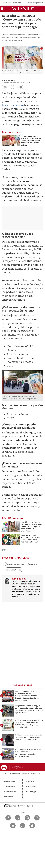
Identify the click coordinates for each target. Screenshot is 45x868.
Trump (15, 3)
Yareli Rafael (9, 80)
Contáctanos (10, 787)
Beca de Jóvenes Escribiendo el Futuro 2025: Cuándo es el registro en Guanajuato (31, 539)
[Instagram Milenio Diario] (27, 818)
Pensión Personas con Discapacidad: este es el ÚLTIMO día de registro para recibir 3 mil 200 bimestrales (31, 527)
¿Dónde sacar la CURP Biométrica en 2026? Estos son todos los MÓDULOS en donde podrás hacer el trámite (29, 724)
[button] (2, 9)
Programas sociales (15, 564)
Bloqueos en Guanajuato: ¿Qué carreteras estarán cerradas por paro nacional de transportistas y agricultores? (29, 709)
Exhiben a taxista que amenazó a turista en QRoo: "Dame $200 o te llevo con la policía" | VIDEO (29, 737)
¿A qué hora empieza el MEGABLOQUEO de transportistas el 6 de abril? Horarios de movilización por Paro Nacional (27, 696)
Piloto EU (22, 3)
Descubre (32, 564)
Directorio (30, 781)
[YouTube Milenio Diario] (13, 826)
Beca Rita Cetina (12, 105)
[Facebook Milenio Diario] (8, 818)
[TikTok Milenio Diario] (22, 826)
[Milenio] (22, 9)
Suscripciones (10, 792)
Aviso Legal (31, 792)
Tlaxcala (30, 3)
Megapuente (39, 3)
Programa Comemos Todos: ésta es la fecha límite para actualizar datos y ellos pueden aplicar (31, 141)
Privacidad (31, 787)
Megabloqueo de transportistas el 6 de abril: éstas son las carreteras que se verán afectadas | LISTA (28, 753)
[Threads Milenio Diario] (37, 818)
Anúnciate (8, 797)
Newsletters (9, 781)
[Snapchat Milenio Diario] (32, 826)
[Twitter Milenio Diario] (18, 818)
